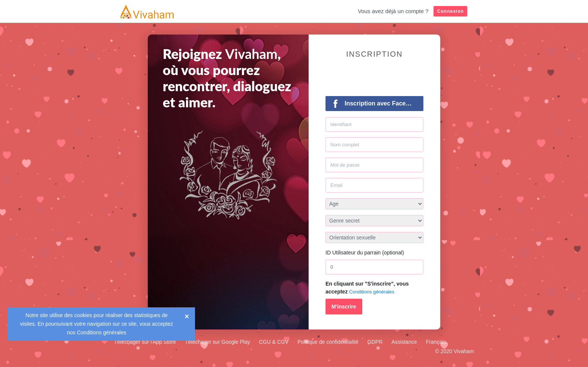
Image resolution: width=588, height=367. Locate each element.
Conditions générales (102, 332)
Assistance (404, 342)
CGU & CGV (274, 342)
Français (436, 342)
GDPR (375, 342)
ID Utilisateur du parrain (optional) (365, 253)
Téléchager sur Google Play (217, 342)
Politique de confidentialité (328, 342)
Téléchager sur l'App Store (145, 342)
